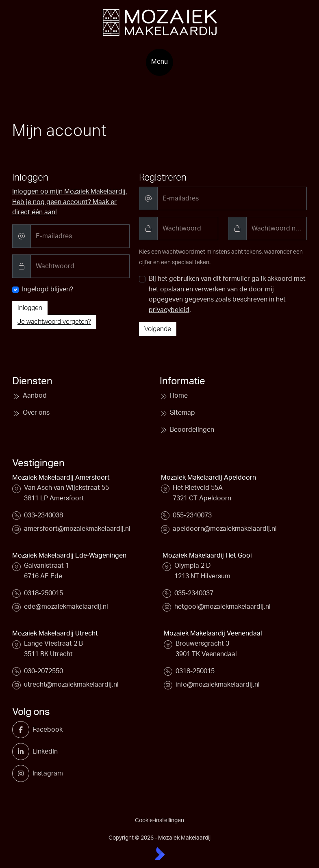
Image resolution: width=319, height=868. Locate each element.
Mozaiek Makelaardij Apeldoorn (208, 478)
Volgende (158, 329)
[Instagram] (24, 773)
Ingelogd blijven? (48, 289)
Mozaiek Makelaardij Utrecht (55, 633)
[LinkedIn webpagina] (24, 752)
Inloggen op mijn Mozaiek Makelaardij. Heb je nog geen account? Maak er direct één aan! (70, 202)
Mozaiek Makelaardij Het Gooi (207, 556)
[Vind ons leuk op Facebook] (24, 730)
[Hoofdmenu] (159, 62)
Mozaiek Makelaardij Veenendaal (213, 633)
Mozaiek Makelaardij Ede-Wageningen (69, 556)
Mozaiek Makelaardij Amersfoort (61, 478)
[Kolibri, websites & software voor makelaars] (160, 854)
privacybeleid (169, 310)
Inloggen (30, 308)
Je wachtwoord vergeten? (54, 322)
